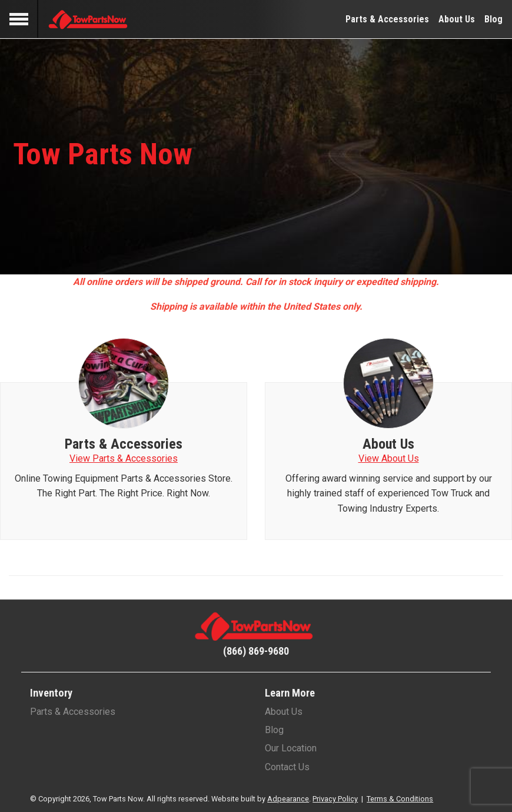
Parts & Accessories (387, 19)
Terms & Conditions (400, 799)
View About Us (389, 458)
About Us (457, 19)
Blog (493, 19)
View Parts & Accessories (124, 458)
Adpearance (288, 799)
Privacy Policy (335, 799)
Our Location (291, 748)
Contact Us (287, 767)
